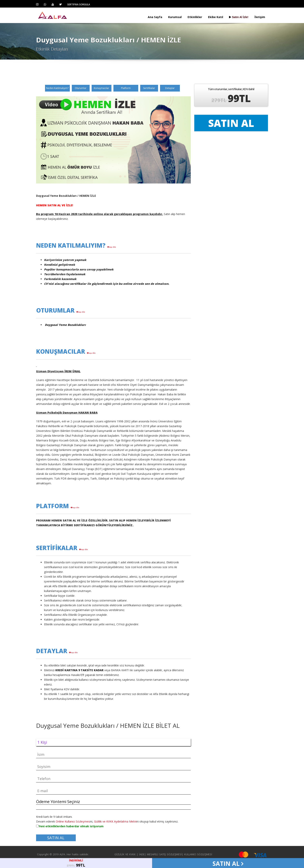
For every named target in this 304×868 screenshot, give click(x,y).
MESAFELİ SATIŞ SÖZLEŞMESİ (164, 854)
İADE (142, 854)
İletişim (260, 17)
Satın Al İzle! (239, 17)
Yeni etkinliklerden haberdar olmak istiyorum (71, 826)
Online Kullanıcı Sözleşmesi (73, 821)
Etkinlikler (195, 17)
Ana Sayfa (155, 17)
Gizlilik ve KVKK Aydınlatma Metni (115, 821)
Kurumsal (175, 17)
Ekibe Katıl (216, 17)
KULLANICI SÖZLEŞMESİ (198, 854)
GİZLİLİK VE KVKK (125, 854)
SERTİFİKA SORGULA (79, 4)
